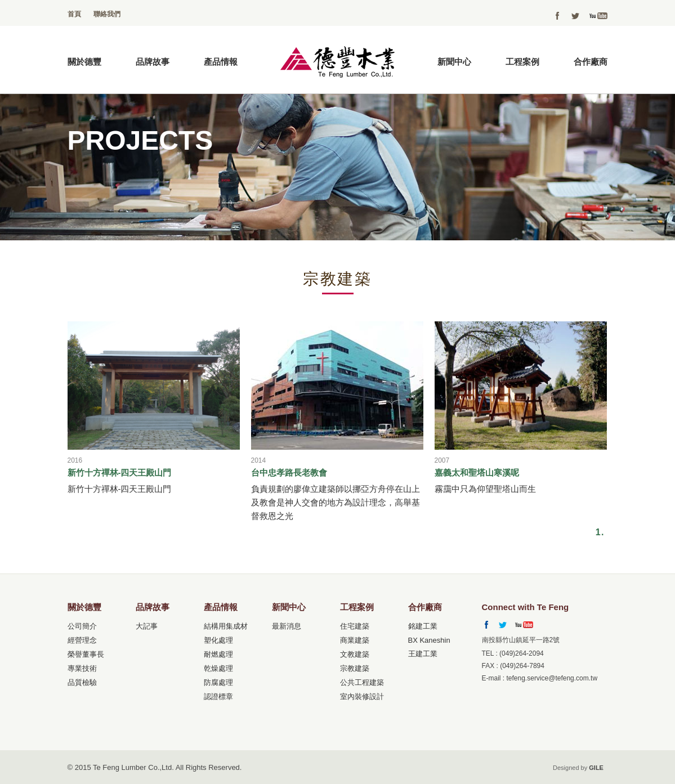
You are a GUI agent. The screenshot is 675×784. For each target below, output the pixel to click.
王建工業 (423, 654)
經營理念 (82, 640)
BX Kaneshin (429, 640)
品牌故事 (153, 62)
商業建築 (355, 640)
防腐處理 (218, 682)
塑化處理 (218, 640)
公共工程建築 (362, 682)
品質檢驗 (82, 682)
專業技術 (82, 668)
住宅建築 (355, 626)
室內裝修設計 (362, 696)
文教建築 (355, 654)
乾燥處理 (218, 668)
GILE (596, 768)
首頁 (74, 14)
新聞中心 (454, 62)
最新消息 (287, 626)
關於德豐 (84, 62)
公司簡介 (82, 626)
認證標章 (218, 696)
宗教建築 (355, 668)
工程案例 (522, 62)
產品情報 (221, 62)
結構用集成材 (226, 626)
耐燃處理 (218, 654)
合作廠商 (591, 62)
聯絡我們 (107, 14)
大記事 (147, 626)
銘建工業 (423, 626)
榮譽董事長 (86, 654)
